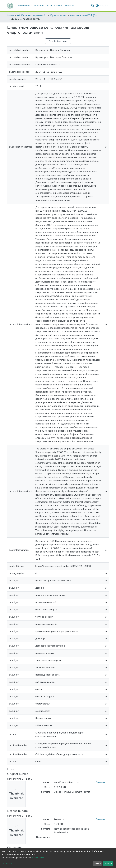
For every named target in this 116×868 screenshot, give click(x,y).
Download (101, 782)
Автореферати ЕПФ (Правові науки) (85, 15)
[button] (97, 6)
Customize (7, 863)
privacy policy (38, 858)
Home (11, 15)
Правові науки (58, 15)
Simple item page (58, 41)
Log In (103, 6)
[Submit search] (93, 6)
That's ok (108, 863)
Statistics (69, 6)
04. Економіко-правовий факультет (32, 15)
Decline (97, 863)
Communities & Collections (30, 6)
